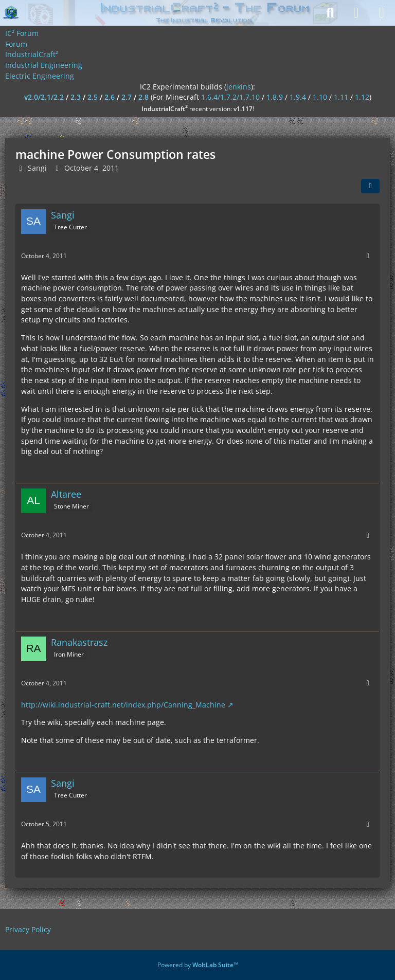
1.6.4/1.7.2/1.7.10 (230, 97)
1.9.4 (298, 97)
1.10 (320, 97)
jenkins (239, 87)
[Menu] (382, 13)
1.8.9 (275, 97)
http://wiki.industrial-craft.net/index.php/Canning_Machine (123, 705)
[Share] (370, 186)
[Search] (330, 13)
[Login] (356, 13)
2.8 (143, 97)
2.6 (110, 97)
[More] (368, 256)
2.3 (76, 97)
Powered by (198, 965)
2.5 (93, 97)
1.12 (362, 97)
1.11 (341, 97)
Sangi (37, 168)
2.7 (127, 97)
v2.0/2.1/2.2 (44, 97)
